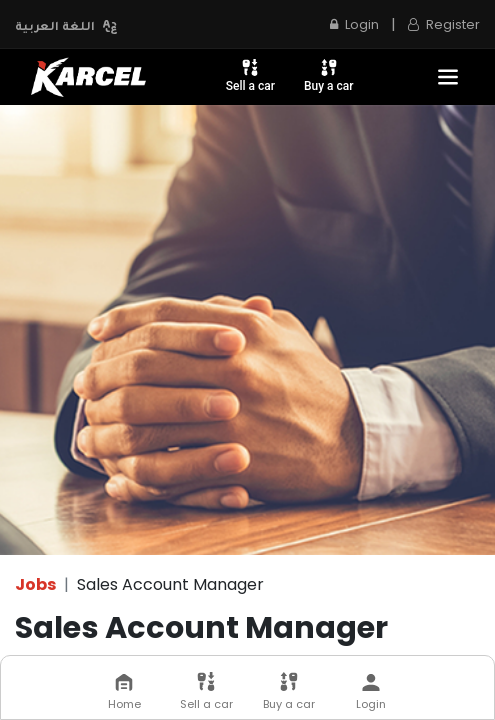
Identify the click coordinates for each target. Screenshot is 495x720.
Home (124, 692)
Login (354, 24)
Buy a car (329, 75)
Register (444, 24)
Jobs (35, 584)
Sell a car (250, 75)
